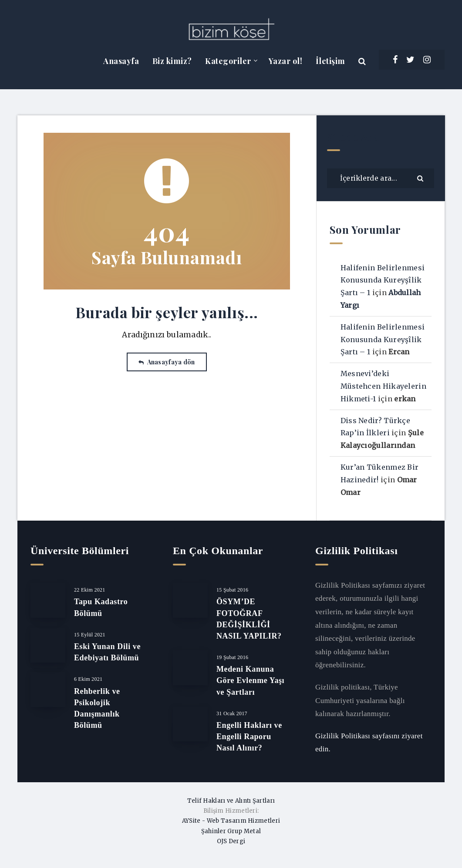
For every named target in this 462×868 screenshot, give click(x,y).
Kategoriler (228, 61)
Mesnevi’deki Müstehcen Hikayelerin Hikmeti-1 (383, 386)
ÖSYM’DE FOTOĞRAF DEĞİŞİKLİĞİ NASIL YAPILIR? (249, 619)
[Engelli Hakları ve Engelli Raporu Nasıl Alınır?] (190, 724)
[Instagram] (427, 60)
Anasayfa (121, 61)
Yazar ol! (286, 61)
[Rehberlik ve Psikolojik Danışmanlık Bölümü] (48, 690)
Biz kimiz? (172, 61)
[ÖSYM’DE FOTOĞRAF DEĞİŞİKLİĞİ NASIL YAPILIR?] (190, 600)
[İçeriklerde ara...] (381, 178)
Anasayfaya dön (167, 362)
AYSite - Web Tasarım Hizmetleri (231, 821)
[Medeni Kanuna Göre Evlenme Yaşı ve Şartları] (190, 668)
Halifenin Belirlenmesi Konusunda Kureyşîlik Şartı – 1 (383, 280)
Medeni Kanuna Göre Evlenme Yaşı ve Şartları (250, 680)
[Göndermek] (421, 178)
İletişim (330, 61)
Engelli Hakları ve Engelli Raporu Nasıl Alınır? (249, 737)
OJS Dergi (231, 841)
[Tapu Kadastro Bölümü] (48, 600)
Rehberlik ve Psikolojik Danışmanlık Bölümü (97, 708)
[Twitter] (410, 60)
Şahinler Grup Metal (231, 831)
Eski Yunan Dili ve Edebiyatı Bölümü (107, 652)
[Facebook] (395, 60)
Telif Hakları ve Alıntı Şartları (231, 801)
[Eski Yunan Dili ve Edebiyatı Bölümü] (48, 645)
